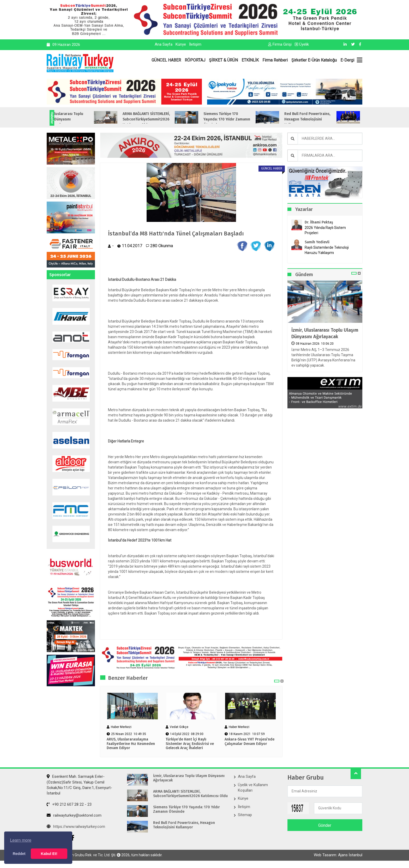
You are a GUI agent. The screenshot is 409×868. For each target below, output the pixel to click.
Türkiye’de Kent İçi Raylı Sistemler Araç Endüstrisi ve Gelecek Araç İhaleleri (190, 744)
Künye (181, 44)
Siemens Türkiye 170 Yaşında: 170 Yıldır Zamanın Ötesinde (187, 810)
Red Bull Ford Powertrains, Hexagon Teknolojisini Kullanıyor (184, 826)
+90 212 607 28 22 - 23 (69, 805)
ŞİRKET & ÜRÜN (223, 60)
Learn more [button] (21, 840)
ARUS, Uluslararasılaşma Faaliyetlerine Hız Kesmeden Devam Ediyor (131, 744)
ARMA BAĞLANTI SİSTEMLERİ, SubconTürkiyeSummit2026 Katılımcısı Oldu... (167, 119)
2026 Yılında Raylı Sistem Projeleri (325, 230)
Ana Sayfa (164, 44)
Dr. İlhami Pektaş (319, 222)
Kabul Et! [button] (49, 854)
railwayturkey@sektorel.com (74, 816)
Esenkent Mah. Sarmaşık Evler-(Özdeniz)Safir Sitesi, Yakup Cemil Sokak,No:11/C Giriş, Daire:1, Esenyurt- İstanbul (79, 786)
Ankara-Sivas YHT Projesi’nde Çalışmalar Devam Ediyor (249, 742)
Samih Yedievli (317, 242)
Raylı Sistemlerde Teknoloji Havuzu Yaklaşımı (327, 250)
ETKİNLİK (250, 60)
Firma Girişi (280, 44)
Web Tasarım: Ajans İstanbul (338, 857)
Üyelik (302, 44)
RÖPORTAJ (195, 60)
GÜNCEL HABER (166, 60)
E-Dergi (347, 60)
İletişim (195, 44)
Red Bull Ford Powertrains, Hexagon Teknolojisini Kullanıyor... (328, 119)
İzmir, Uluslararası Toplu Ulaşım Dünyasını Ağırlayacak (325, 333)
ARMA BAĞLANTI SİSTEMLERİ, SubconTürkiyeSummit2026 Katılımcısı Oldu (190, 795)
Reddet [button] (19, 854)
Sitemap (245, 816)
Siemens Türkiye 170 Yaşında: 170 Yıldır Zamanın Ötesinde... (248, 119)
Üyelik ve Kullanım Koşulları (253, 788)
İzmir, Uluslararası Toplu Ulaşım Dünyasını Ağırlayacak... (84, 119)
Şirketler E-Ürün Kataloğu (314, 60)
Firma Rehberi (275, 60)
